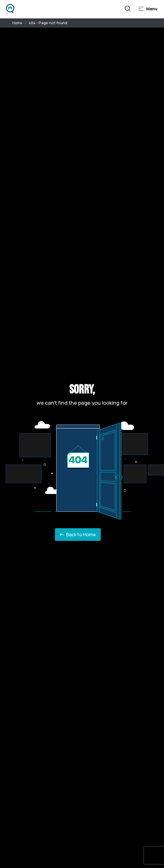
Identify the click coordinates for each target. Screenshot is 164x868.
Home (17, 23)
